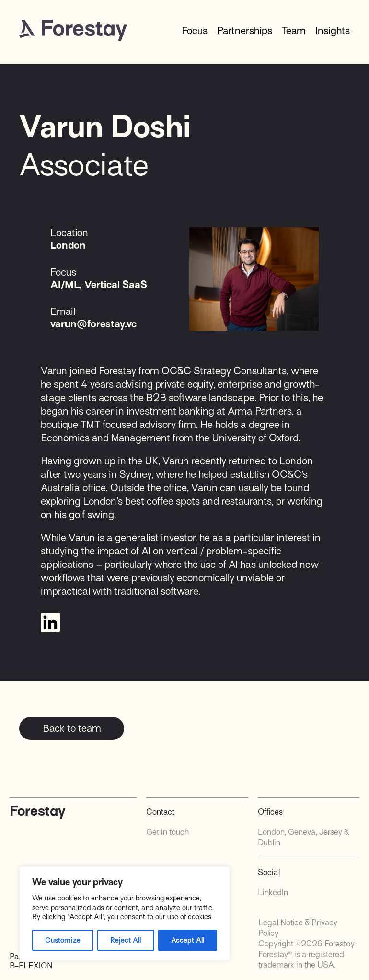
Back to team (72, 728)
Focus (195, 31)
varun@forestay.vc (93, 324)
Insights (333, 31)
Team (294, 31)
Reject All (126, 940)
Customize (63, 940)
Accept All (188, 940)
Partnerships (245, 31)
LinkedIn (273, 893)
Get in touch (167, 832)
